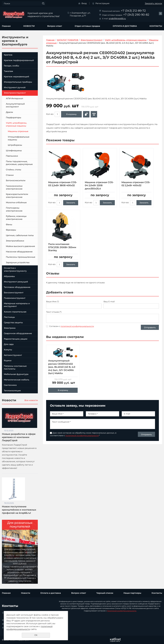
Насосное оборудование (19, 252)
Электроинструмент (15, 93)
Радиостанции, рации (16, 339)
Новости (26, 593)
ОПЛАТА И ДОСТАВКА (125, 26)
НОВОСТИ (29, 26)
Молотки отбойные (16, 202)
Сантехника (10, 385)
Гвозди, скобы (11, 66)
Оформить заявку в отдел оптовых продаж (86, 114)
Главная (6, 26)
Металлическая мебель (17, 380)
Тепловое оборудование (17, 287)
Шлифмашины (14, 151)
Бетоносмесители (16, 180)
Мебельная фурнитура (16, 374)
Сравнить (94, 114)
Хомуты (8, 350)
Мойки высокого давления (20, 246)
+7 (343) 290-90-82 (136, 15)
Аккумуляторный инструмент (15, 105)
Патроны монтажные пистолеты (15, 367)
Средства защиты (13, 323)
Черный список (105, 593)
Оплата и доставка (51, 593)
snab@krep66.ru (117, 18)
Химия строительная (15, 312)
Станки (10, 175)
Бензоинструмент (14, 293)
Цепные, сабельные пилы (20, 235)
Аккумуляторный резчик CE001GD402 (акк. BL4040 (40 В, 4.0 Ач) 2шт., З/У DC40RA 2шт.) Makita (62, 372)
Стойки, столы (14, 170)
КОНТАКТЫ (156, 26)
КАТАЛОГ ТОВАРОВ (68, 40)
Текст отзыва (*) (54, 312)
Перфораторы (14, 118)
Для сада (9, 344)
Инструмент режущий (16, 282)
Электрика (10, 328)
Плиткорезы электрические (14, 209)
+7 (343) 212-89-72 (133, 11)
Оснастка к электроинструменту (15, 269)
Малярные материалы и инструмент (17, 305)
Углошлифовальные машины (19, 138)
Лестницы (9, 317)
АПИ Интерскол (14, 98)
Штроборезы (15, 145)
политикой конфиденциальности (77, 326)
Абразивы (9, 276)
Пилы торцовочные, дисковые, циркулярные (19, 163)
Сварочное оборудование (18, 333)
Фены (9, 224)
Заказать (71, 203)
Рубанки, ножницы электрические (16, 218)
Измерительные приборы (18, 82)
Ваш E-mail (109, 302)
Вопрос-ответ (55, 26)
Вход (84, 3)
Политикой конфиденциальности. (122, 611)
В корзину (71, 114)
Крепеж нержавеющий (16, 77)
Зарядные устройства (18, 263)
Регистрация (102, 3)
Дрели (9, 112)
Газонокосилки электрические (14, 187)
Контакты (157, 593)
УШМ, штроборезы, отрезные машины (16, 124)
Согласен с (72, 326)
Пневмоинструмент (15, 298)
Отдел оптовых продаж (87, 26)
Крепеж (8, 55)
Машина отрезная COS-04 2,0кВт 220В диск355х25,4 (99, 185)
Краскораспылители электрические (17, 196)
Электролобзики (15, 241)
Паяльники (12, 156)
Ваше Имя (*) (53, 302)
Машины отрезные (18, 131)
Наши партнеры (132, 593)
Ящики (8, 361)
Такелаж (8, 71)
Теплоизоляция (12, 391)
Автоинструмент (13, 355)
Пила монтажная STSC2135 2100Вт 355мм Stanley (62, 247)
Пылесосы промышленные (21, 257)
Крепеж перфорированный (19, 60)
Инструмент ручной (15, 87)
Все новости (31, 400)
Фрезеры (11, 230)
